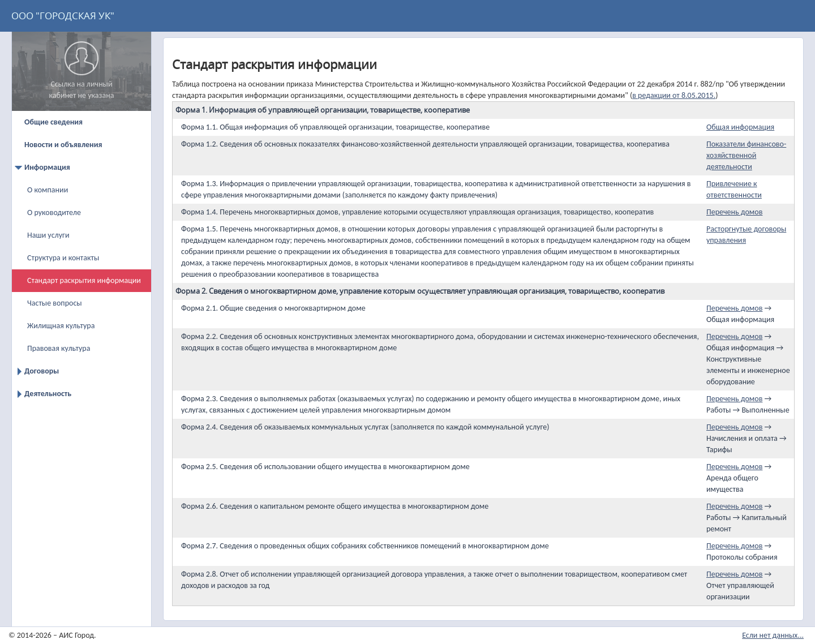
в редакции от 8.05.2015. (674, 95)
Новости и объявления (63, 145)
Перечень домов (734, 212)
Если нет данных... (773, 635)
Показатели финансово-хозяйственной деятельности (746, 155)
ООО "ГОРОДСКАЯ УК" (63, 16)
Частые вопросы (55, 303)
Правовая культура (59, 348)
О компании (48, 190)
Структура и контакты (63, 258)
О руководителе (54, 212)
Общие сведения (53, 122)
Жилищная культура (61, 326)
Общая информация (740, 127)
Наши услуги (48, 235)
